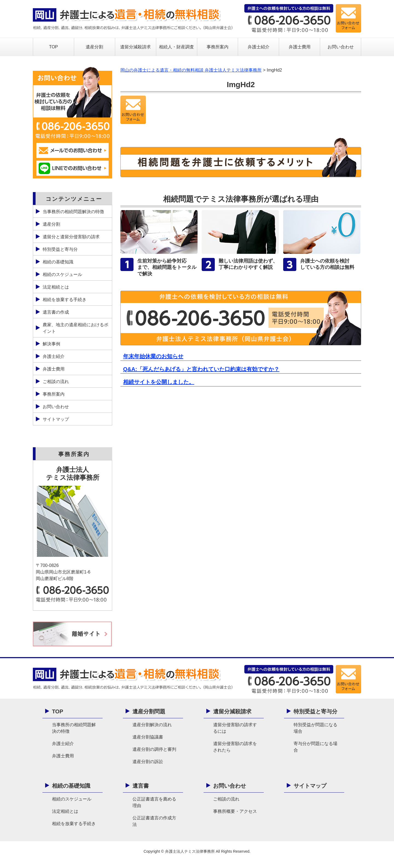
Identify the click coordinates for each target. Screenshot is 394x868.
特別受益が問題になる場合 (315, 728)
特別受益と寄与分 (60, 249)
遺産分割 (94, 47)
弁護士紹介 (259, 47)
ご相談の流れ (56, 382)
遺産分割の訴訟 (148, 762)
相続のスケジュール (62, 274)
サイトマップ (56, 419)
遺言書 (141, 786)
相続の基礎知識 (58, 262)
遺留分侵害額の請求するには (235, 728)
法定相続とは (56, 287)
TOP (53, 47)
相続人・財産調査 (176, 47)
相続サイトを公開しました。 (159, 382)
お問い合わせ (341, 47)
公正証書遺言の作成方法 (154, 821)
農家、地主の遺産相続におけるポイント (76, 328)
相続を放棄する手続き (65, 300)
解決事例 (51, 344)
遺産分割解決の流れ (152, 725)
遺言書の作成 (56, 312)
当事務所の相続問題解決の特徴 (73, 212)
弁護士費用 (300, 47)
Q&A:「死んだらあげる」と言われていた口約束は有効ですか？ (201, 369)
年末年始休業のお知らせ (153, 356)
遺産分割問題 (149, 711)
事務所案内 (218, 47)
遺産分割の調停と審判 (154, 749)
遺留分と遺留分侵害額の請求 (71, 237)
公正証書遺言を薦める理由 (154, 802)
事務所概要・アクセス (235, 811)
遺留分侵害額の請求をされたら (235, 747)
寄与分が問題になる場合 (315, 747)
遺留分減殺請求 (135, 47)
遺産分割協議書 (148, 737)
